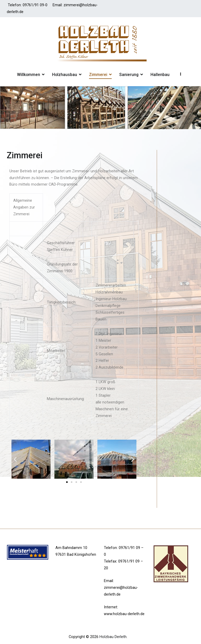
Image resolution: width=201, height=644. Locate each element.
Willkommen (29, 75)
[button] (67, 482)
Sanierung (129, 75)
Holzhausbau (65, 75)
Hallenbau (160, 75)
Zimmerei (98, 75)
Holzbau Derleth (113, 637)
